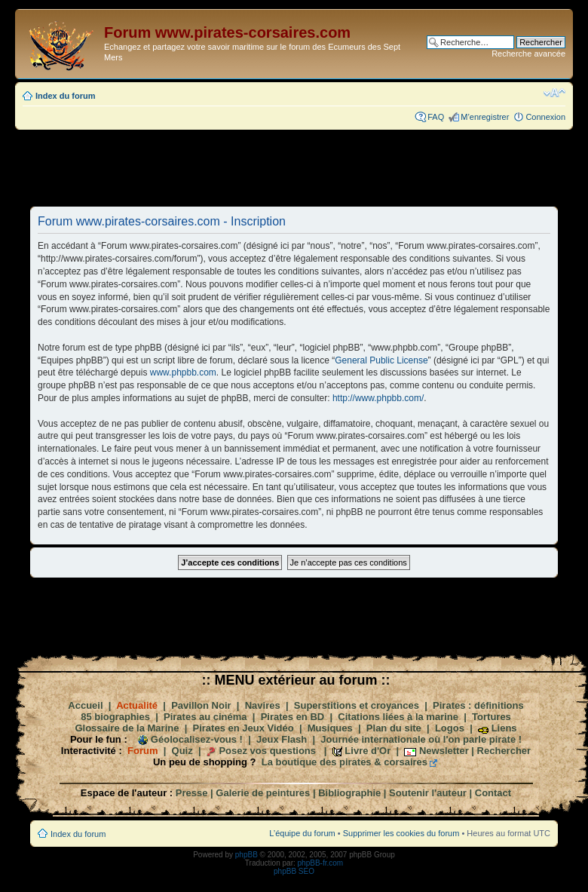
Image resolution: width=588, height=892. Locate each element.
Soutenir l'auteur (428, 793)
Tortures (492, 717)
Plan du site (394, 728)
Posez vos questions (267, 751)
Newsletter (444, 751)
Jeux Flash (282, 739)
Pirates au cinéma (205, 717)
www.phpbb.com (183, 372)
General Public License (381, 360)
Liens (504, 728)
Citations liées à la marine (398, 717)
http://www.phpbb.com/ (378, 398)
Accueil (85, 705)
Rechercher (504, 751)
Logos (450, 728)
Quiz (182, 751)
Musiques (330, 728)
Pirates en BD (293, 717)
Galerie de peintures (263, 793)
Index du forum (65, 96)
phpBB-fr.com (321, 863)
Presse (192, 793)
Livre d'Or (367, 751)
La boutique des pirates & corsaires (345, 762)
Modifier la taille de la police (554, 93)
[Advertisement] (294, 167)
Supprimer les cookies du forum (401, 833)
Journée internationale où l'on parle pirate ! (421, 739)
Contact (493, 793)
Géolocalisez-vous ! (197, 739)
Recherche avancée (528, 54)
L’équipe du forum (302, 833)
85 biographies (115, 717)
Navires (263, 705)
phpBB (247, 855)
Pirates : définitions (478, 705)
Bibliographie (349, 793)
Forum (142, 751)
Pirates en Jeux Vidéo (243, 728)
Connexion (545, 117)
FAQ (436, 117)
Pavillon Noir (201, 705)
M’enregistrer (485, 117)
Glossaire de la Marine (127, 728)
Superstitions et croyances (357, 705)
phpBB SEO (294, 871)
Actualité (137, 705)
